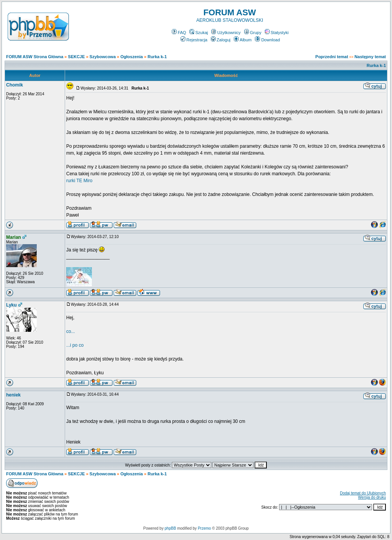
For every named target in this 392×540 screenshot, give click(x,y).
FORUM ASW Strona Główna (35, 57)
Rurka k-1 (157, 57)
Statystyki (277, 33)
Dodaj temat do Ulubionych (363, 493)
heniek (13, 395)
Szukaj (199, 33)
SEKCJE (77, 57)
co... (71, 331)
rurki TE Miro (79, 181)
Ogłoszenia (132, 57)
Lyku (11, 305)
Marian (14, 237)
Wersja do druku (372, 497)
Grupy (253, 33)
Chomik (15, 85)
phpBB (170, 528)
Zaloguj (221, 40)
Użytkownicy (226, 33)
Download (267, 40)
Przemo (204, 528)
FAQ (179, 33)
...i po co (75, 345)
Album (243, 40)
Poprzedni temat (332, 57)
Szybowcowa (103, 57)
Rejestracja (194, 40)
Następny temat (370, 57)
